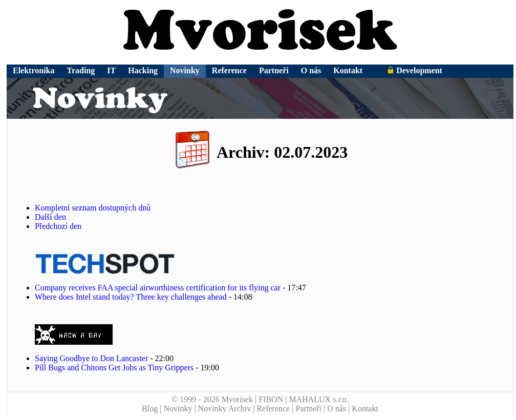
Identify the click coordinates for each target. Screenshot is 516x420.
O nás (311, 70)
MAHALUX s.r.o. (318, 399)
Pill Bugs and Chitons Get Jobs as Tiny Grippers (114, 367)
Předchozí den (58, 226)
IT (111, 70)
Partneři (274, 70)
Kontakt (348, 70)
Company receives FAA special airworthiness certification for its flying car (158, 288)
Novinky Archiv (225, 408)
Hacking (143, 70)
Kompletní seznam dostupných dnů (93, 208)
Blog (150, 408)
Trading (81, 70)
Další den (50, 217)
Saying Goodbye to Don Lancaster (91, 358)
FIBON (271, 399)
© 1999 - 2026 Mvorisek (212, 399)
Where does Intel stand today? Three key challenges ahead (131, 297)
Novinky (185, 70)
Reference (229, 70)
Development (415, 70)
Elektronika (34, 70)
